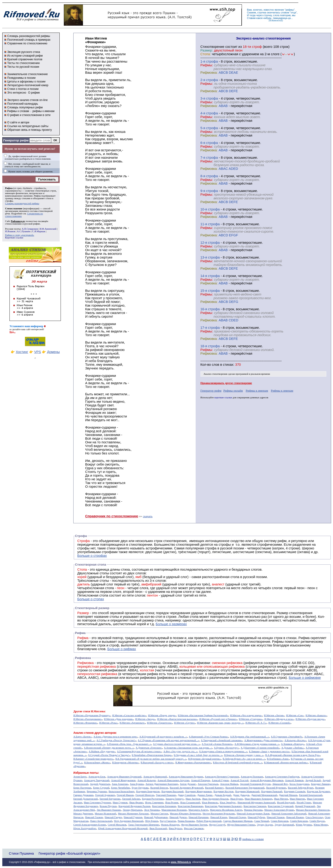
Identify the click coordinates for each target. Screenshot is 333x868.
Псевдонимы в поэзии (21, 78)
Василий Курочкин (276, 788)
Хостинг (22, 352)
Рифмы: (207, 65)
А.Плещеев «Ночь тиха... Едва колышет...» (129, 744)
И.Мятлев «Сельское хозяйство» (129, 715)
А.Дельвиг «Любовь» (293, 748)
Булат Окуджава (140, 788)
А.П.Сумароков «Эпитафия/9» (287, 737)
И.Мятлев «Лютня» (274, 715)
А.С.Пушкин (24, 231)
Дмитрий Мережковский (264, 795)
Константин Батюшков (164, 806)
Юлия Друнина (304, 825)
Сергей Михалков (117, 825)
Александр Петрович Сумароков (222, 777)
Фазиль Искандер (170, 825)
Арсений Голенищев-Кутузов (255, 784)
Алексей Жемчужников (123, 780)
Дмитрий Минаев (288, 795)
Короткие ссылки (14, 238)
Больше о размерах (171, 624)
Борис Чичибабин (121, 788)
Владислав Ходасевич (319, 791)
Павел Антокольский (101, 821)
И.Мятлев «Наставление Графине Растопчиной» (203, 715)
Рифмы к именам (257, 391)
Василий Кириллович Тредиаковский (245, 788)
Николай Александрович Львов (253, 814)
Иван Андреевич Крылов (215, 799)
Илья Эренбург (228, 803)
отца (293, 12)
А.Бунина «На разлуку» (226, 748)
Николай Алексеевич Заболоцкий (289, 814)
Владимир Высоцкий (172, 791)
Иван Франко (136, 803)
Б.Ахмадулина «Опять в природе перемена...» (223, 751)
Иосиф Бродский (286, 803)
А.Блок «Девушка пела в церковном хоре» (115, 737)
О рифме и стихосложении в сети (29, 115)
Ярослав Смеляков (194, 828)
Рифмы (278, 642)
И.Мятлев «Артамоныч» (132, 723)
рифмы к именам (43, 111)
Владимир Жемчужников (198, 791)
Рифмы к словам (18, 111)
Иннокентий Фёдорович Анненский (256, 803)
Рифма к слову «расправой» (20, 235)
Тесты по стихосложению (23, 63)
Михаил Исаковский (105, 814)
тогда (253, 15)
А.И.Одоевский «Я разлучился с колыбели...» (163, 737)
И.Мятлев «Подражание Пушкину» (92, 715)
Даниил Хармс (205, 795)
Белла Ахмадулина (299, 784)
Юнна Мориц (321, 825)
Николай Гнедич (113, 817)
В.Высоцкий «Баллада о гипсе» (157, 763)
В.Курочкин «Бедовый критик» (205, 759)
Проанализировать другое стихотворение (226, 383)
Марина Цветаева (253, 810)
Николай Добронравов (156, 817)
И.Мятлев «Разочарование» (88, 719)
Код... (12, 332)
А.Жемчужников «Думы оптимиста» (263, 740)
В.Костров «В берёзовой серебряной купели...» (238, 763)
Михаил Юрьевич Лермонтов (185, 814)
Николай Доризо (178, 817)
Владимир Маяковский (247, 791)
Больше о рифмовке (305, 678)
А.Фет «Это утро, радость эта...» (180, 751)
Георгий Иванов (125, 795)
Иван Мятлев (281, 799)
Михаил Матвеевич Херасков (133, 814)
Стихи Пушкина (21, 853)
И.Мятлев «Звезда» (145, 719)
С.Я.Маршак (39, 231)
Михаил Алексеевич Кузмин (279, 810)
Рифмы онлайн (233, 391)
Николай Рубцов (256, 817)
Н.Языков (10, 231)
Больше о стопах (91, 599)
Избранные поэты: (86, 773)
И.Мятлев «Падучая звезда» (310, 719)
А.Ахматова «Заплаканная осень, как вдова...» (188, 748)
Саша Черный (262, 821)
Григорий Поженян (166, 795)
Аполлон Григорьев (208, 784)
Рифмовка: (209, 73)
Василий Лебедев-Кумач (301, 788)
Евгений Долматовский (85, 799)
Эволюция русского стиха (24, 52)
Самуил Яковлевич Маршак (238, 821)
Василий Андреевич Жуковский (187, 788)
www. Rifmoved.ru (181, 862)
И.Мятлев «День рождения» (119, 719)
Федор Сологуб (217, 825)
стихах (228, 365)
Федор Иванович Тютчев (194, 825)
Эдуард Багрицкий (284, 825)
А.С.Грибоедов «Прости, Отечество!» (116, 740)
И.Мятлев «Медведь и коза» (279, 719)
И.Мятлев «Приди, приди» (162, 715)
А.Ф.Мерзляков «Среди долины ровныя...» (257, 744)
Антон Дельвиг (188, 784)
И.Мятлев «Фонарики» (85, 723)
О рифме (34, 93)
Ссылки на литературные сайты (28, 126)
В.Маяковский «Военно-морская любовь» (286, 763)
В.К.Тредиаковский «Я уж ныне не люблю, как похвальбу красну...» (151, 759)
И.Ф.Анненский (48, 229)
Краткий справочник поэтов (25, 59)
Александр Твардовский (97, 780)
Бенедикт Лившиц (321, 784)
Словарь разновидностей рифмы (29, 36)
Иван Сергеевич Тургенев (97, 803)
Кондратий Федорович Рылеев (134, 806)
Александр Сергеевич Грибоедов (282, 777)
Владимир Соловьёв (294, 791)
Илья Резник (172, 803)
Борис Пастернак (82, 788)
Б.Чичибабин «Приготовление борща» (152, 755)
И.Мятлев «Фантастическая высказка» (177, 719)
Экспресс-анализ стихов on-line (27, 100)
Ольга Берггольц (314, 817)
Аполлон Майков (229, 784)
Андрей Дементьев (100, 784)
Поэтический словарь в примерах (29, 40)
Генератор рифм (16, 140)
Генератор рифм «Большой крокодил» (69, 853)
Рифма (9, 188)
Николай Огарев (237, 817)
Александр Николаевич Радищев (186, 777)
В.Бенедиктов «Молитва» (125, 763)
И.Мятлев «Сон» (295, 715)
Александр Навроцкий (155, 777)
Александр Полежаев (252, 777)
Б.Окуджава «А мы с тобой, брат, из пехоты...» (198, 755)
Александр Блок (97, 777)
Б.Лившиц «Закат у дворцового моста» (269, 751)
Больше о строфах (92, 556)
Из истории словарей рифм (25, 56)
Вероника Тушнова (97, 791)
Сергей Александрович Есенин (90, 825)
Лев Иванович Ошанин (109, 810)
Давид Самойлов (187, 795)
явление (279, 10)
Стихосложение (14, 209)
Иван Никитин (297, 799)
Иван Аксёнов (193, 799)
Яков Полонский (158, 828)
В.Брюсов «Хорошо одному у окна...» (244, 755)
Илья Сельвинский (190, 803)
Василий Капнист (214, 788)
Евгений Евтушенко (110, 799)
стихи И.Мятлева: (94, 711)
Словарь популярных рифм (25, 107)
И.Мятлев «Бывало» (316, 715)
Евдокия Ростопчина (153, 799)
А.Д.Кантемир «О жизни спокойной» (260, 748)
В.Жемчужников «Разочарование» (193, 763)
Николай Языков (295, 817)
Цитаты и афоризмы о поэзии (26, 82)
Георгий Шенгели (145, 795)
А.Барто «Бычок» (82, 737)
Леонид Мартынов (132, 810)
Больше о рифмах (122, 649)
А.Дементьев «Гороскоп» (149, 748)
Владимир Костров (223, 791)
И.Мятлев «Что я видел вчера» (246, 715)
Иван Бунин (237, 799)
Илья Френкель (210, 803)
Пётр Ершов (152, 821)
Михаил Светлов (159, 814)
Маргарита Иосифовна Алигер (226, 810)
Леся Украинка (152, 810)
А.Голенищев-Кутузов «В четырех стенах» (139, 751)
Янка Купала (175, 828)
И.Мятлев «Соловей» (280, 723)
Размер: (207, 50)
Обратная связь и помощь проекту (29, 130)
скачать (148, 516)
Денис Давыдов (241, 795)
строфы (9, 201)
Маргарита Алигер (198, 810)
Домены (53, 352)
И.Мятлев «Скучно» (185, 723)
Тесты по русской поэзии (23, 67)
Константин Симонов (255, 806)
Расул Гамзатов (168, 821)
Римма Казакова (186, 821)
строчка (262, 12)
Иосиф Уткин (304, 803)
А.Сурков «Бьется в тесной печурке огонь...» (176, 744)
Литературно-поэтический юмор (28, 85)
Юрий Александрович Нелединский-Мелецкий (123, 828)
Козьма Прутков (108, 806)
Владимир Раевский (272, 791)
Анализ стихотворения (215, 374)
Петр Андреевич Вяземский (129, 821)
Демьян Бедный (223, 795)
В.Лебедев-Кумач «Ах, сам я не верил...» (244, 759)
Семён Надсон (317, 821)
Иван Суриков (120, 803)
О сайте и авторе (18, 122)
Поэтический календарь (23, 104)
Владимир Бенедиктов (148, 791)
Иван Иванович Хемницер (258, 799)
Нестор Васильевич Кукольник (219, 814)
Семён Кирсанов (299, 821)
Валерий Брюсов (159, 788)
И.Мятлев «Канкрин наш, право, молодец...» (220, 723)
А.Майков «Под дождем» (102, 751)
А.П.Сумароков (30, 229)
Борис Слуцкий (101, 788)
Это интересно (17, 93)
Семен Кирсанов (280, 821)
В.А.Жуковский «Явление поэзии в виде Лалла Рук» (293, 755)
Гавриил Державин (83, 795)
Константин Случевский (281, 806)
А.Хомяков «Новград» (293, 744)
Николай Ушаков (275, 817)
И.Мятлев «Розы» (108, 723)
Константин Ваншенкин (190, 806)
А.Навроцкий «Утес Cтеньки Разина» (208, 737)
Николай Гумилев (133, 817)
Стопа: (205, 54)
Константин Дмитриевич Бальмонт (223, 806)
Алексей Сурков (220, 780)
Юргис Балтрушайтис (85, 828)
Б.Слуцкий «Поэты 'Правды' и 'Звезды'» (109, 755)
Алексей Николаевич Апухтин (173, 780)
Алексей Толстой (239, 780)
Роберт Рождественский (209, 821)
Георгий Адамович (105, 795)
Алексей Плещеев (200, 780)
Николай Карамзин (199, 817)
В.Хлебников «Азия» (278, 759)
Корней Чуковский (305, 806)
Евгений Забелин (131, 799)
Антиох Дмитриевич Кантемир (162, 784)
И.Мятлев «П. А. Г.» (256, 723)
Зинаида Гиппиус (175, 799)
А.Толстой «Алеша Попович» (217, 744)
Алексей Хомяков (294, 780)
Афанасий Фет (280, 784)
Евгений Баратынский (311, 795)
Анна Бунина (137, 784)
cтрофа (212, 61)
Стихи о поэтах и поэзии (23, 89)
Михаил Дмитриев (83, 814)
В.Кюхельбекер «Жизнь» (97, 763)
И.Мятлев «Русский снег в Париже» (218, 719)
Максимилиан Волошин (174, 810)
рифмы (290, 10)
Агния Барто (80, 777)
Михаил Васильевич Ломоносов (313, 810)
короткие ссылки (223, 397)
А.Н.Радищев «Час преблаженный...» (250, 737)
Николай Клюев (219, 817)
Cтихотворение (212, 47)
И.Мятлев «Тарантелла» (159, 723)
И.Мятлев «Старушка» (251, 719)
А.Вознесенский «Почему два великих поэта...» (109, 748)
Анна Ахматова (120, 784)
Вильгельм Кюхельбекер (122, 791)
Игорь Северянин (154, 803)
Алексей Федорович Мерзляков (267, 780)
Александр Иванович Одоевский (124, 777)
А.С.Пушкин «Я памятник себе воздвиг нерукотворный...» (168, 740)
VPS (38, 352)
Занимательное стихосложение (27, 74)
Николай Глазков (94, 817)
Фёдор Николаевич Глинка (241, 825)
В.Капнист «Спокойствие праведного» (93, 759)
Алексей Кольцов (146, 780)
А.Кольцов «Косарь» (295, 740)
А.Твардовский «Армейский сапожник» (222, 740)
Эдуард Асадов (265, 825)
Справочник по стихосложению (27, 43)
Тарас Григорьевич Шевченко (144, 825)
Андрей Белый (313, 780)
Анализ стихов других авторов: (95, 733)
